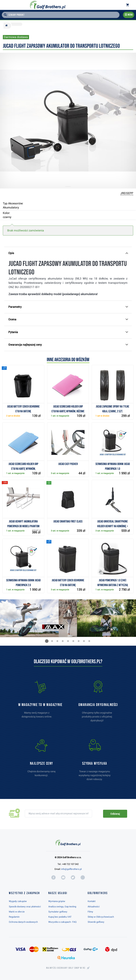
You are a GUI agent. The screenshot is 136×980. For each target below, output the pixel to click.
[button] (47, 641)
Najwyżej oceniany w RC (66, 968)
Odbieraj (115, 814)
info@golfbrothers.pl (71, 869)
